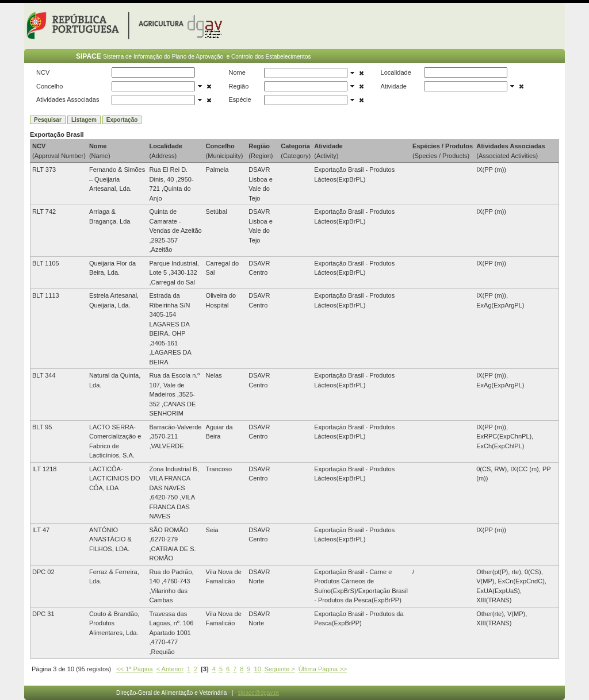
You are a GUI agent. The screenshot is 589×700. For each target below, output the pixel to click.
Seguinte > (280, 669)
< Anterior (170, 669)
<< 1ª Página (134, 669)
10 (258, 669)
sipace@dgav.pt (259, 693)
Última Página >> (323, 669)
